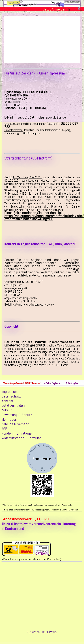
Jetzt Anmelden (55, 9)
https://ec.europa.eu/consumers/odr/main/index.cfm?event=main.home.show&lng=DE (44, 218)
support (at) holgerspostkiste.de (42, 118)
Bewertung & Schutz (17, 415)
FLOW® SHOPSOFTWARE (42, 633)
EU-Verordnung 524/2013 (28, 178)
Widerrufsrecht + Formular (21, 438)
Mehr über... (10, 420)
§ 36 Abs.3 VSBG (15, 194)
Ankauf (7, 411)
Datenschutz (11, 397)
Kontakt (8, 401)
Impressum (10, 392)
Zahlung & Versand (15, 425)
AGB (4, 429)
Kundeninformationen (18, 434)
